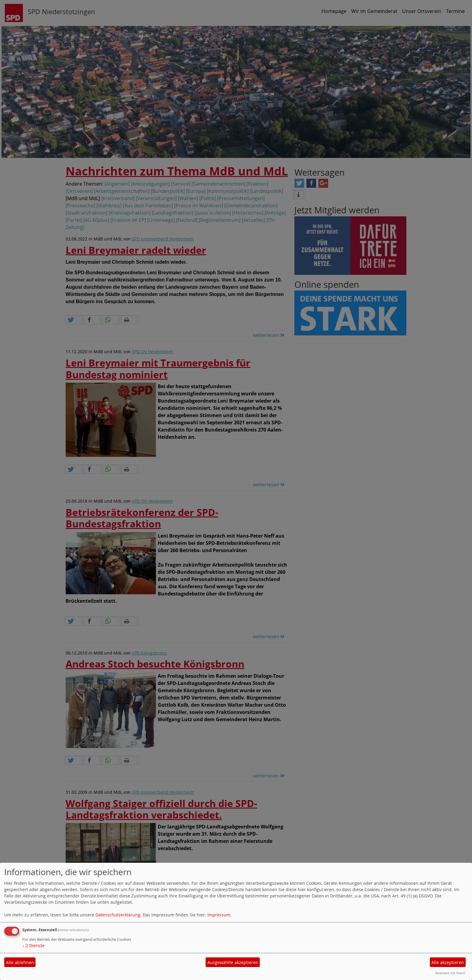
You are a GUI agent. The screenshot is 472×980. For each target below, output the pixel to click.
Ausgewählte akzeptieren (233, 962)
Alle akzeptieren (448, 962)
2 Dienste (33, 945)
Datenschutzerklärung (118, 915)
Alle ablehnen (20, 962)
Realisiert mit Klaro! (450, 973)
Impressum (219, 915)
